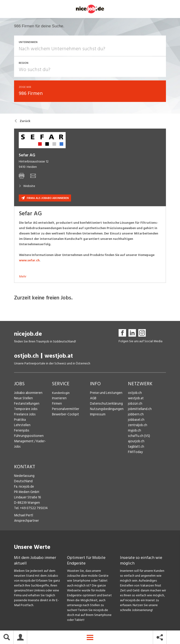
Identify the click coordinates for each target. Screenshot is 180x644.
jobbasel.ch (136, 420)
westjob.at (59, 357)
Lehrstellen (22, 426)
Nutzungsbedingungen (106, 410)
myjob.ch (134, 431)
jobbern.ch (135, 415)
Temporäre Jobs (25, 410)
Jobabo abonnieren (28, 394)
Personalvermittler (65, 410)
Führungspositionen (28, 437)
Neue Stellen (23, 399)
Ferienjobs (21, 431)
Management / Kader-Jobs (33, 442)
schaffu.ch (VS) (138, 437)
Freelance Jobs (24, 415)
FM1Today (135, 453)
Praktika (20, 420)
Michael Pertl (23, 516)
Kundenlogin (61, 394)
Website (27, 187)
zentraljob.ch (137, 426)
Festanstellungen (26, 404)
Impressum (97, 415)
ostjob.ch (26, 357)
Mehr (23, 277)
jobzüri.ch (135, 404)
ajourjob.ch (136, 442)
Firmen (57, 404)
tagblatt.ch (136, 447)
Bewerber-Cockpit (65, 415)
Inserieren (59, 399)
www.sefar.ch (29, 261)
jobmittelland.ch (139, 410)
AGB (93, 399)
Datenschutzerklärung (105, 404)
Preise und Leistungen (105, 394)
